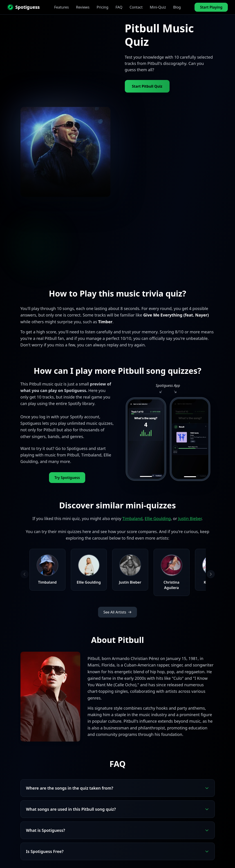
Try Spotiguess (67, 478)
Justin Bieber (190, 518)
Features (62, 7)
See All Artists (117, 612)
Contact (136, 7)
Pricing (103, 7)
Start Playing (211, 7)
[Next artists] (211, 574)
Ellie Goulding (158, 518)
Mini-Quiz (158, 7)
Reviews (83, 7)
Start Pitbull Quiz (147, 86)
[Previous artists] (25, 574)
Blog (177, 7)
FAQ (119, 7)
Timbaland (132, 518)
